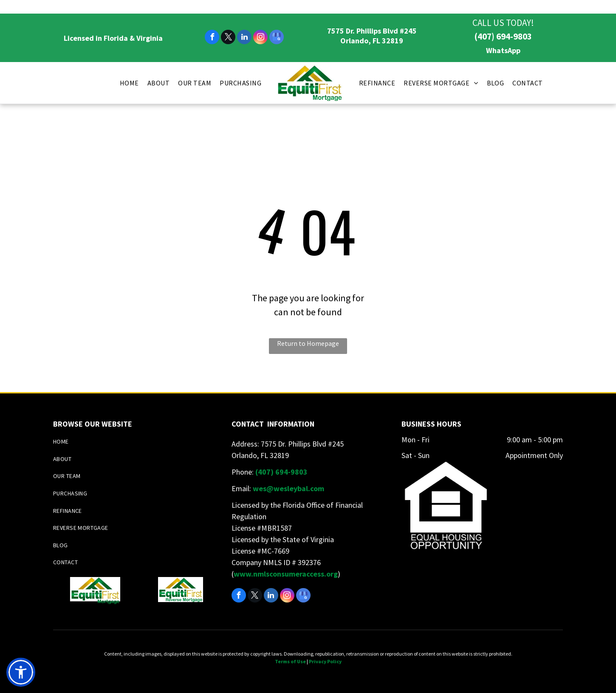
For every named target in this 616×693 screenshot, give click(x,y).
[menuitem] (129, 83)
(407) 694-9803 (503, 36)
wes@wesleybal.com (288, 488)
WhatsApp (503, 50)
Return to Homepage (308, 343)
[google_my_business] (277, 38)
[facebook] (212, 38)
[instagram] (260, 38)
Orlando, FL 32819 (372, 41)
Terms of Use (290, 661)
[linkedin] (244, 38)
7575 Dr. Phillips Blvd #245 (372, 31)
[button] (21, 672)
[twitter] (228, 38)
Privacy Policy (325, 661)
